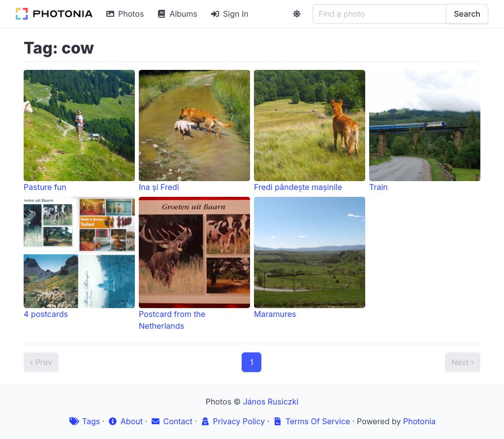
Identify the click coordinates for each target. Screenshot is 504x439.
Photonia (419, 421)
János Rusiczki (271, 402)
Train (425, 131)
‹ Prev (41, 362)
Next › (463, 362)
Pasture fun (79, 131)
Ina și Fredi (194, 131)
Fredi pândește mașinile (310, 131)
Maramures (310, 258)
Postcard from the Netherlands (194, 264)
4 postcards (79, 258)
